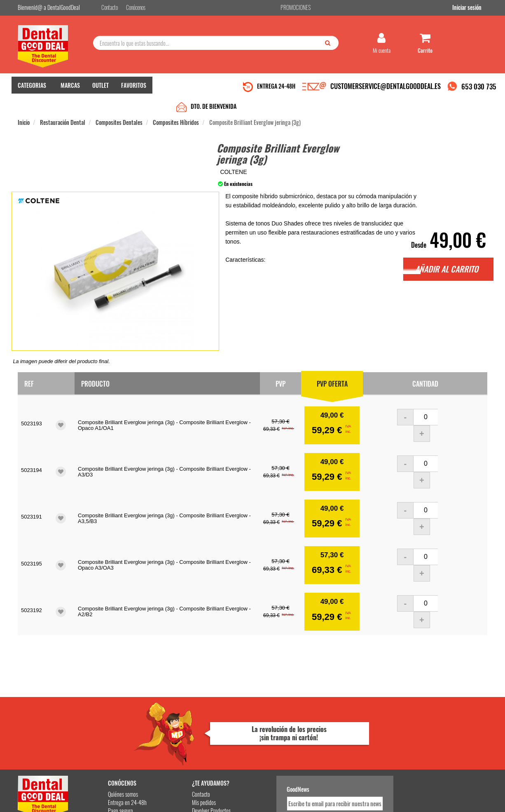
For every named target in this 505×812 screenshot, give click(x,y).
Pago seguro (111, 733)
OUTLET (101, 87)
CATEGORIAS (32, 87)
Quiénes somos (113, 716)
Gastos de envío (114, 741)
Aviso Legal (321, 804)
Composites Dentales (119, 104)
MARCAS (70, 87)
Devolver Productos (198, 733)
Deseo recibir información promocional (313, 758)
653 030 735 (479, 88)
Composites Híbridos (176, 104)
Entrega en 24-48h (117, 724)
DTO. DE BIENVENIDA (214, 88)
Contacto (187, 716)
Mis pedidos (190, 724)
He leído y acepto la (309, 744)
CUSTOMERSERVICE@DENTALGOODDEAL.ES (386, 88)
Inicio (24, 104)
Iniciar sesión (473, 8)
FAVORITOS (134, 87)
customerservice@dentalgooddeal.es (278, 804)
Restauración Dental (63, 104)
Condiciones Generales (353, 804)
